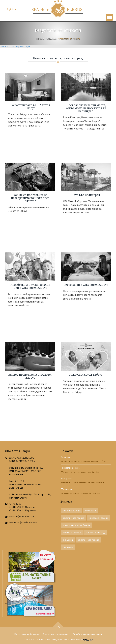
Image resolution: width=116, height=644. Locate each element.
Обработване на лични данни (87, 634)
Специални (52, 39)
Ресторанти (66, 479)
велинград (91, 511)
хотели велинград (96, 533)
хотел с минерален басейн (76, 525)
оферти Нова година (73, 518)
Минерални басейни (70, 468)
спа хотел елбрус (72, 511)
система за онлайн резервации (15, 47)
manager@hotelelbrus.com (22, 516)
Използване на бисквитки (27, 634)
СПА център (66, 489)
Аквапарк (65, 457)
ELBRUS (57, 9)
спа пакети (68, 547)
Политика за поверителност (56, 634)
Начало (40, 39)
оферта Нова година (88, 540)
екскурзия (68, 540)
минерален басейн (98, 518)
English (10, 9)
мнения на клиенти (72, 533)
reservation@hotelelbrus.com (23, 522)
